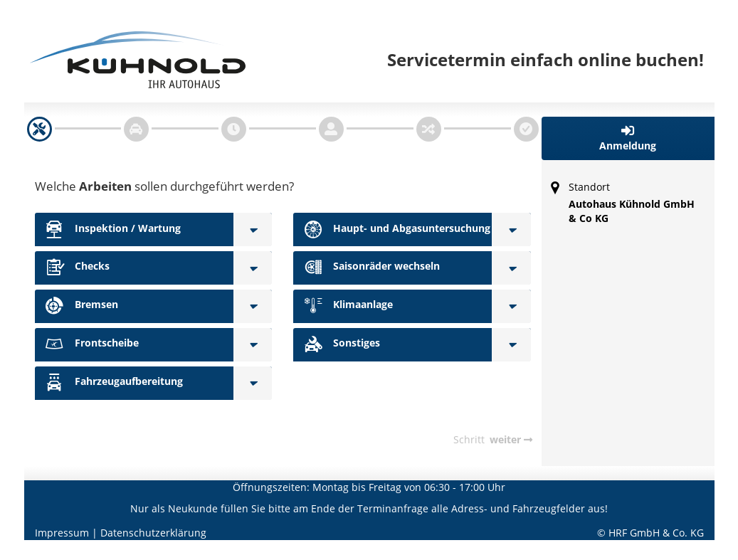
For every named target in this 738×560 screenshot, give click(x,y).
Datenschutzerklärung (153, 533)
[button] (628, 138)
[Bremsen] (253, 306)
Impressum (62, 533)
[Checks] (253, 268)
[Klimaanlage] (511, 306)
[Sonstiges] (511, 345)
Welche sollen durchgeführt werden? (164, 186)
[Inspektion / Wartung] (253, 229)
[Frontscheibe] (253, 345)
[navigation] (39, 129)
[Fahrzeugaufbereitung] (253, 383)
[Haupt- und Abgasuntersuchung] (511, 229)
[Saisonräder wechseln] (511, 268)
